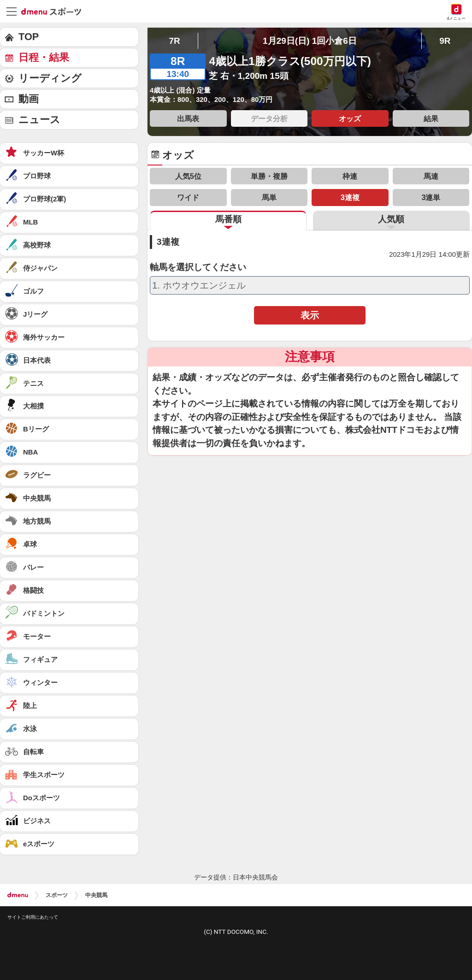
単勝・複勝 (269, 176)
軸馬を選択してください (198, 267)
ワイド (188, 197)
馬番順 (228, 219)
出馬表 (188, 118)
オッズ (350, 118)
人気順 (391, 219)
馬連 (431, 176)
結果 (431, 118)
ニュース (39, 120)
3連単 (431, 197)
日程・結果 (44, 57)
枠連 (350, 176)
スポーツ (57, 895)
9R (445, 41)
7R (174, 41)
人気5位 (188, 176)
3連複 (350, 197)
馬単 (269, 197)
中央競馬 (96, 895)
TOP (29, 37)
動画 (29, 99)
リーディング (50, 78)
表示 (310, 315)
